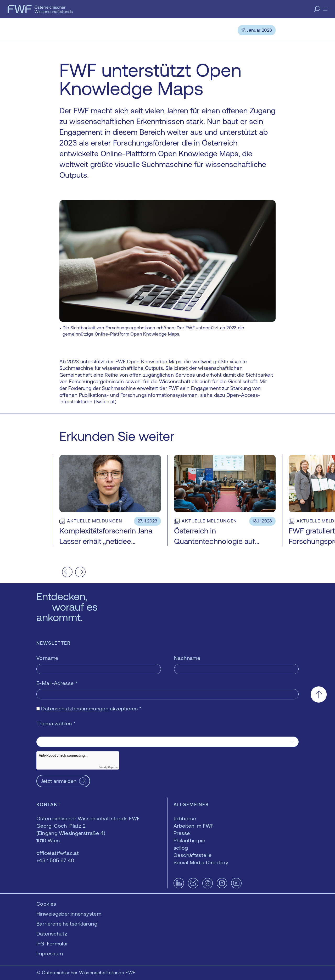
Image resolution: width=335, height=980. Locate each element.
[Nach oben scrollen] (319, 695)
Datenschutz (52, 934)
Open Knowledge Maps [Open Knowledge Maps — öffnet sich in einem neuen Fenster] (154, 361)
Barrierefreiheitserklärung (67, 924)
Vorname (47, 658)
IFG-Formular (52, 943)
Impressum (50, 953)
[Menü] (325, 9)
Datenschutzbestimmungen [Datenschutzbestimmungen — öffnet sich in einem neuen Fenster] (75, 708)
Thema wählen (56, 723)
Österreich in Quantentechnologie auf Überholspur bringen (214, 541)
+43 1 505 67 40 (55, 860)
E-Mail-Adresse (57, 683)
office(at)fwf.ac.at (58, 853)
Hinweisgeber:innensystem (69, 914)
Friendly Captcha (108, 767)
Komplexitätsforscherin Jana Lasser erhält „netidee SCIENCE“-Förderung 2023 (106, 541)
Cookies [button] (46, 904)
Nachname (187, 658)
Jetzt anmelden (59, 781)
